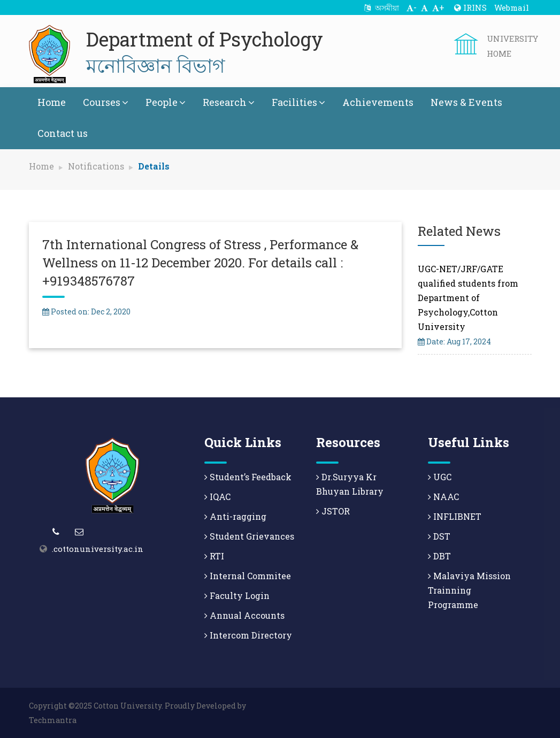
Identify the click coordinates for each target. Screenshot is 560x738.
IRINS (470, 7)
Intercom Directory (248, 635)
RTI (214, 556)
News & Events (466, 102)
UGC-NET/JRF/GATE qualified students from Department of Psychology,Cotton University (468, 298)
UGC (440, 477)
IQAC (217, 497)
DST (439, 536)
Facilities (298, 102)
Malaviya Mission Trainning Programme (469, 590)
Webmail (512, 7)
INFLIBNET (455, 516)
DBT (439, 556)
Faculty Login (237, 595)
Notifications (96, 166)
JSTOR (333, 511)
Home (52, 102)
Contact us (63, 133)
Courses (106, 102)
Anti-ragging (235, 516)
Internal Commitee (248, 576)
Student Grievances (249, 536)
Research (229, 102)
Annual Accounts (244, 615)
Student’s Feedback (248, 477)
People (166, 102)
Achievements (378, 102)
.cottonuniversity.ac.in (98, 549)
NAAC (443, 497)
